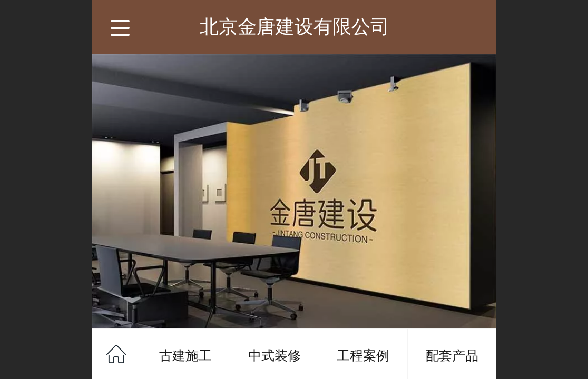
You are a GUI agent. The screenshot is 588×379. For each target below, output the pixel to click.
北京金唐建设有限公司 (295, 27)
